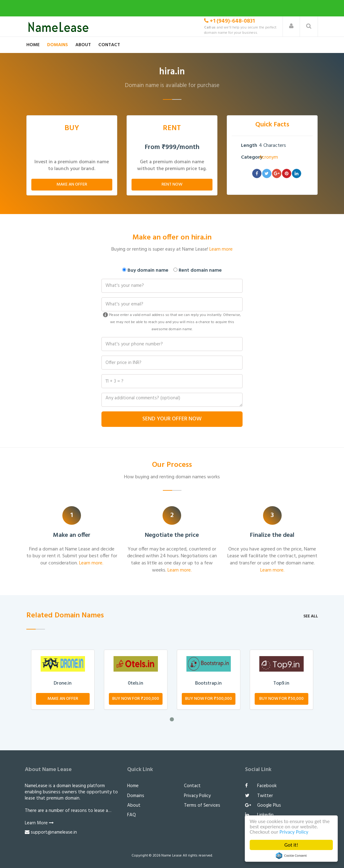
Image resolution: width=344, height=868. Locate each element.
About (83, 45)
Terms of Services (202, 805)
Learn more (221, 249)
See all (311, 616)
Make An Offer (72, 184)
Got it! (291, 845)
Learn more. (91, 563)
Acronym (268, 157)
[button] (291, 26)
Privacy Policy (294, 832)
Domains (58, 45)
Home (33, 45)
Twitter (259, 796)
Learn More (39, 823)
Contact (109, 45)
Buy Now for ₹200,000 (136, 699)
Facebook (261, 786)
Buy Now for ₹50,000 (281, 699)
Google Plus (263, 805)
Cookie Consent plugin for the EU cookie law (291, 856)
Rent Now (172, 184)
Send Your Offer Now (172, 419)
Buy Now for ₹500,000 (209, 699)
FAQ (132, 815)
